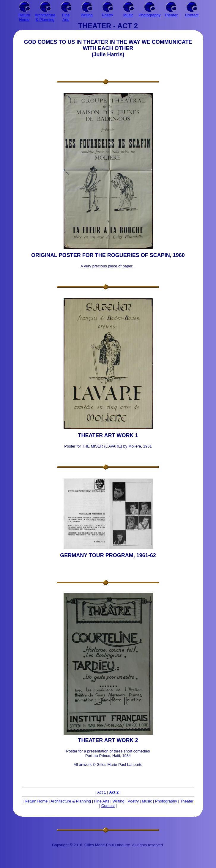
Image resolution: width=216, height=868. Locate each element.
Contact (108, 806)
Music (147, 801)
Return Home (36, 801)
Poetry (133, 801)
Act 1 (102, 792)
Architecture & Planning (71, 801)
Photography (166, 801)
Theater (187, 801)
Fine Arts (102, 801)
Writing (119, 801)
